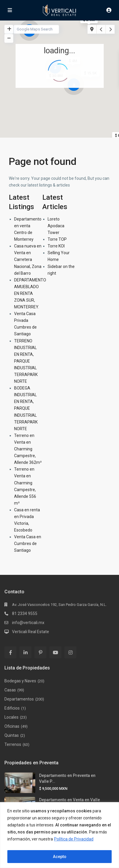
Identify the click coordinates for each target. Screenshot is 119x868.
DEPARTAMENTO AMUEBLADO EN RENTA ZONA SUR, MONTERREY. (30, 293)
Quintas (12, 735)
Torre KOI (56, 246)
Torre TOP (57, 239)
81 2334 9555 (25, 614)
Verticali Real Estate (31, 632)
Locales (11, 717)
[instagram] (70, 652)
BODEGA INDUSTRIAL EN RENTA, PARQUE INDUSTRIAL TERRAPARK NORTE (26, 408)
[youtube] (55, 652)
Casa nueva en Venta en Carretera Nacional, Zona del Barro (28, 259)
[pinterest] (40, 652)
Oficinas (12, 726)
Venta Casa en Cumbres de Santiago (28, 544)
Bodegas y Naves (20, 681)
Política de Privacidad (74, 839)
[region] (59, 835)
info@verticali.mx (28, 623)
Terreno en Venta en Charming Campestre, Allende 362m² (28, 449)
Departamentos (19, 699)
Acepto (60, 857)
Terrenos (13, 744)
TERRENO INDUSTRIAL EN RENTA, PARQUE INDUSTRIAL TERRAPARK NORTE (26, 361)
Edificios (12, 708)
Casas (10, 690)
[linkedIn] (25, 652)
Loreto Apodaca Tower (56, 226)
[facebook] (10, 652)
